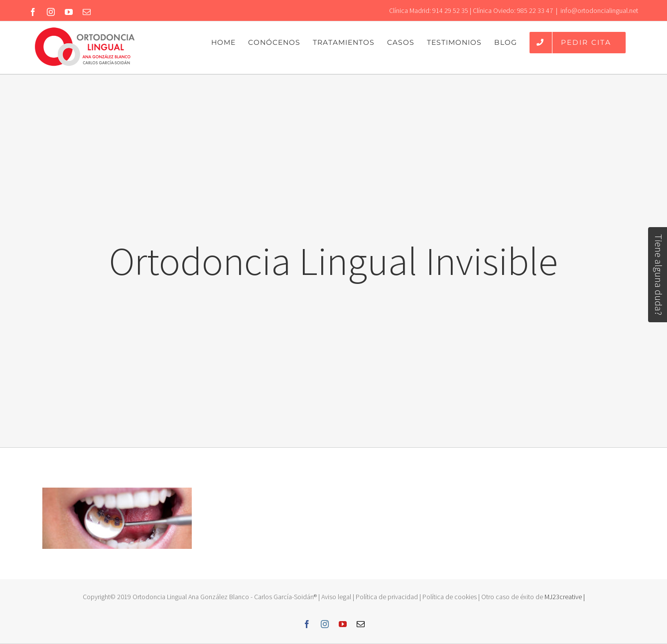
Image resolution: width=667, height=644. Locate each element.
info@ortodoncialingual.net (599, 10)
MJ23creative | (564, 597)
